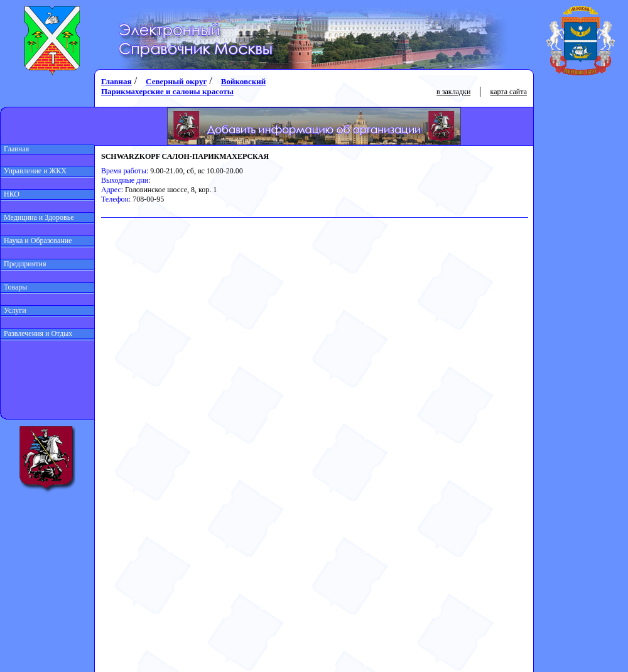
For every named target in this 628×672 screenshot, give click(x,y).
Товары (14, 287)
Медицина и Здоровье (37, 217)
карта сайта (509, 92)
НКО (10, 194)
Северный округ (176, 81)
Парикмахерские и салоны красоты (167, 91)
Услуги (14, 310)
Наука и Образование (36, 241)
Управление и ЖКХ (34, 171)
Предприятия (24, 264)
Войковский (244, 81)
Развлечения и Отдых (36, 333)
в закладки (453, 92)
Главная (15, 149)
